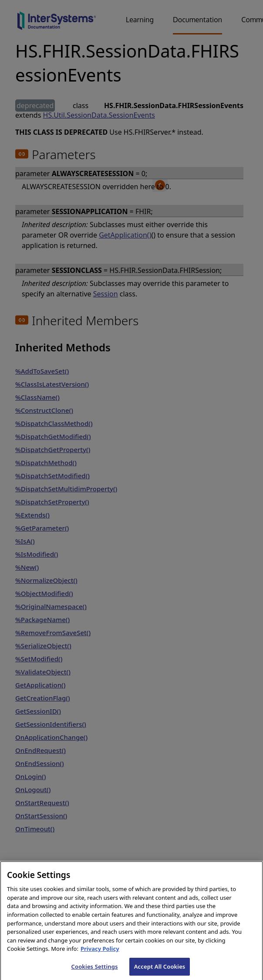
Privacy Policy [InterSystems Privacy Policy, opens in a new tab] (100, 955)
